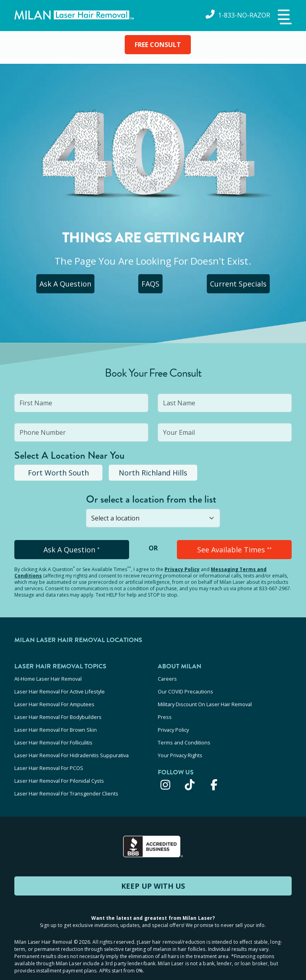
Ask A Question (65, 284)
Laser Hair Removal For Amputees (54, 699)
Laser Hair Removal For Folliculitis (53, 732)
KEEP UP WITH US (153, 866)
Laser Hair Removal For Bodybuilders (58, 710)
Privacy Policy (182, 569)
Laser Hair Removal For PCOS (49, 753)
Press (165, 710)
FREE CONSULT (158, 45)
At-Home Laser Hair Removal (48, 678)
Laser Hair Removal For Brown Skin (56, 721)
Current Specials (239, 284)
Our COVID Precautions (185, 689)
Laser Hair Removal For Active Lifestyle (60, 689)
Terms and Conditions (184, 732)
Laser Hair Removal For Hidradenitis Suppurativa (72, 742)
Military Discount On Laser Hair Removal (205, 699)
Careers (167, 678)
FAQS (151, 284)
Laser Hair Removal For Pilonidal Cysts (59, 764)
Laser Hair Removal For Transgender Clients (66, 775)
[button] (284, 18)
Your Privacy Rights (180, 742)
